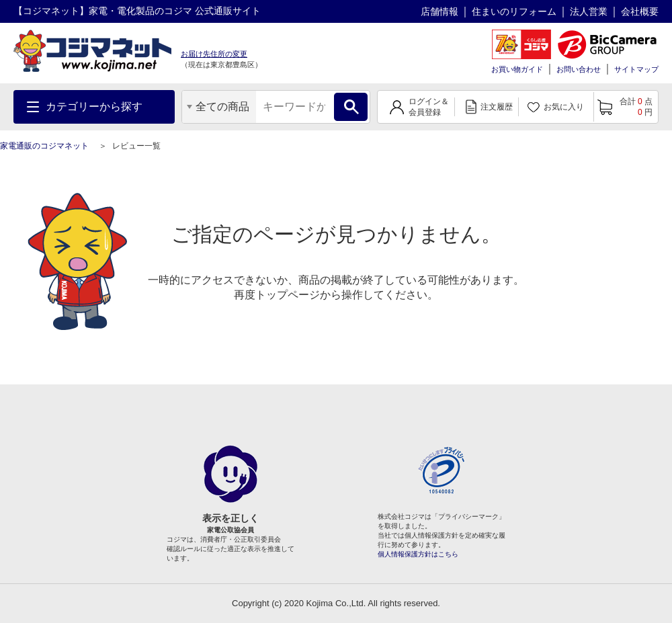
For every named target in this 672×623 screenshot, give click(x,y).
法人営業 (589, 11)
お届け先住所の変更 (214, 54)
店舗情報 (439, 11)
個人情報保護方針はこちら (418, 554)
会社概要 (640, 11)
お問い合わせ (579, 69)
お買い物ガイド (517, 69)
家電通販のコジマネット (44, 146)
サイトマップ (636, 69)
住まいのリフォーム (514, 11)
